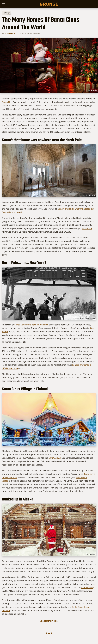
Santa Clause (87, 587)
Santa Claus (8, 102)
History (6, 13)
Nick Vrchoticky (11, 33)
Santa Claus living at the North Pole (31, 325)
